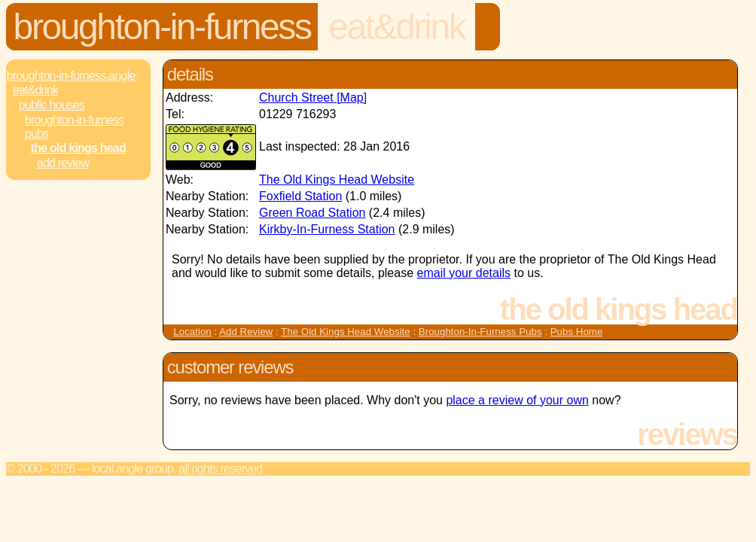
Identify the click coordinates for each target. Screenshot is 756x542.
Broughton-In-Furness (162, 27)
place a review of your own (517, 400)
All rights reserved (220, 469)
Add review (63, 163)
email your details (464, 273)
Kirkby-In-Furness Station (327, 229)
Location (192, 332)
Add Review (246, 332)
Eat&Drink (396, 27)
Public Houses (52, 105)
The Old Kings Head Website (337, 180)
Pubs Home (577, 332)
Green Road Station (312, 213)
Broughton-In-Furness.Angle (71, 76)
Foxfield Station (300, 196)
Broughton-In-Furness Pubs (75, 127)
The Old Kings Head (78, 148)
